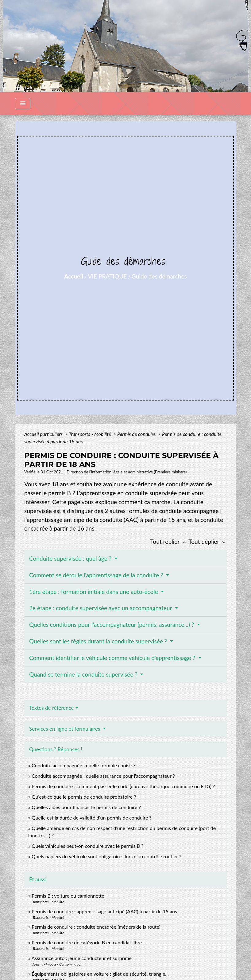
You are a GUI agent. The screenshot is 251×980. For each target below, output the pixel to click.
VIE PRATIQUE (108, 276)
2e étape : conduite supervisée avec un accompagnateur (101, 608)
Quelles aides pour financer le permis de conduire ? (86, 807)
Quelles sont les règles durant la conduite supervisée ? (99, 641)
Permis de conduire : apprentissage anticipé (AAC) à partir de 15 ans (104, 911)
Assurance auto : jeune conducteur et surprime (81, 958)
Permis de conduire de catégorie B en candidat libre (87, 942)
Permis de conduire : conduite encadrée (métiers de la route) (96, 927)
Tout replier (169, 541)
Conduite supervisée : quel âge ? (71, 558)
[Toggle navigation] (23, 104)
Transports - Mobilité (90, 434)
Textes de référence (52, 708)
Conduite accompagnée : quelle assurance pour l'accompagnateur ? (103, 776)
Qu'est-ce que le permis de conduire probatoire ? (84, 797)
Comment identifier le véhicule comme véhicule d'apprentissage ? (113, 658)
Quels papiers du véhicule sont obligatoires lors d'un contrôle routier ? (106, 856)
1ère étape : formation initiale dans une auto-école (94, 592)
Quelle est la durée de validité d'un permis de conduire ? (92, 818)
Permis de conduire (137, 434)
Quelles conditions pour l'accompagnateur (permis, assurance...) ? (112, 624)
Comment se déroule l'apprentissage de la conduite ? (97, 575)
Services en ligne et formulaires (65, 729)
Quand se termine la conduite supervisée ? (84, 674)
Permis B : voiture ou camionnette (68, 896)
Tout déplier (208, 541)
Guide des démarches (159, 276)
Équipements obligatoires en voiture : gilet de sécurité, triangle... (100, 974)
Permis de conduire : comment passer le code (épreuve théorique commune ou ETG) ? (123, 786)
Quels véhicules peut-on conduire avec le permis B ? (87, 846)
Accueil (74, 276)
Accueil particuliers (44, 434)
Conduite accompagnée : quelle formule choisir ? (84, 765)
